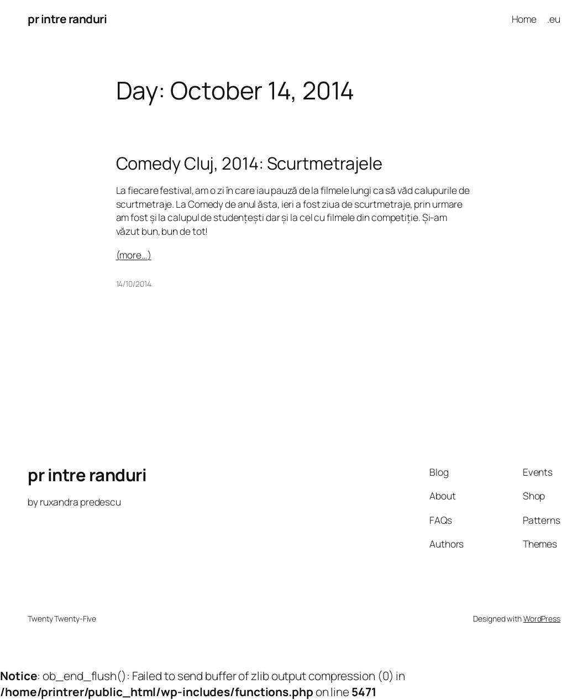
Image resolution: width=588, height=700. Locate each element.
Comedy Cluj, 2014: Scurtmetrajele (250, 163)
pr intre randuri (67, 19)
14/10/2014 (134, 284)
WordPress (542, 619)
